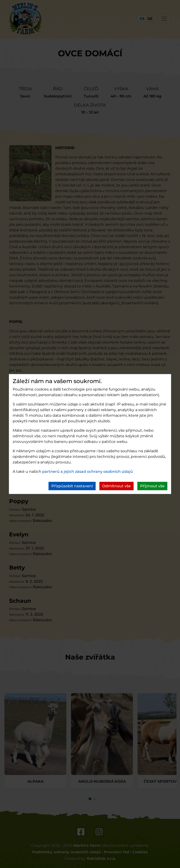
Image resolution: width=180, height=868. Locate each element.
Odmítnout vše (116, 486)
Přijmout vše (152, 486)
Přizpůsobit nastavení (72, 486)
